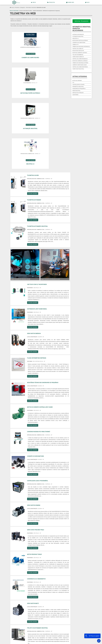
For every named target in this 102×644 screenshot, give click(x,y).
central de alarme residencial (80, 59)
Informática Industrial (78, 87)
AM (53, 604)
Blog (87, 2)
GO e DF (44, 604)
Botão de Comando (77, 81)
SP (53, 600)
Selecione (15, 600)
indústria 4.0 (75, 38)
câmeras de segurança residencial (81, 47)
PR (63, 600)
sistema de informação (78, 34)
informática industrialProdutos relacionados (82, 29)
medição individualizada (37, 11)
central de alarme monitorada (80, 67)
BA (25, 604)
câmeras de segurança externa (80, 63)
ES (44, 600)
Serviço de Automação (78, 93)
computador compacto (78, 57)
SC (72, 600)
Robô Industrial (76, 91)
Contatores (75, 95)
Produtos (51, 2)
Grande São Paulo (63, 616)
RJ (25, 600)
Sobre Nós (70, 2)
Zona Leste (53, 616)
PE (15, 604)
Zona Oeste (34, 616)
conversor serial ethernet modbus (25, 11)
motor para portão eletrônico (80, 41)
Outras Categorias (80, 77)
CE (34, 604)
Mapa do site (88, 630)
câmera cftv (76, 45)
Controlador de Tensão (78, 85)
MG (34, 600)
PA (63, 604)
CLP (73, 83)
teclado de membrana (78, 55)
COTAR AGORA (48, 56)
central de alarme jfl (78, 49)
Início (33, 2)
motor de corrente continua (80, 53)
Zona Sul (44, 616)
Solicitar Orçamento (82, 21)
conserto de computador (79, 43)
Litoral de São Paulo (72, 616)
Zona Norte (25, 616)
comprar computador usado (80, 65)
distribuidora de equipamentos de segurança (51, 11)
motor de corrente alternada (80, 61)
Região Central (15, 616)
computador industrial (78, 69)
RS (82, 600)
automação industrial (78, 36)
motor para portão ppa (78, 51)
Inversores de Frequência (79, 89)
